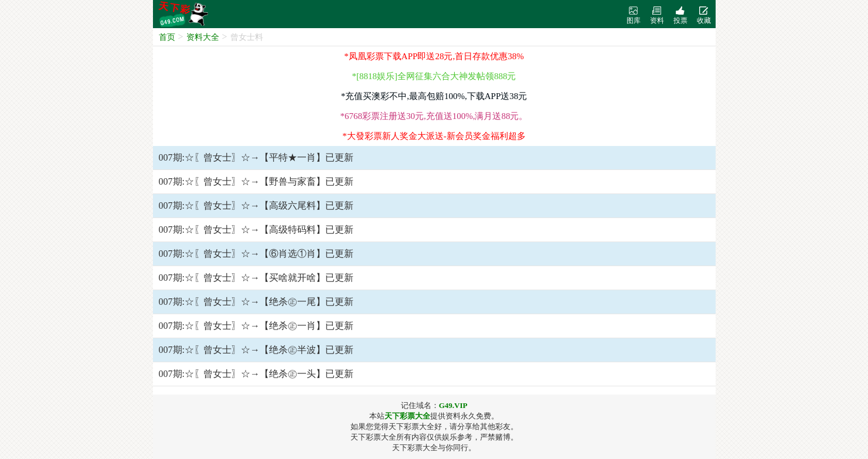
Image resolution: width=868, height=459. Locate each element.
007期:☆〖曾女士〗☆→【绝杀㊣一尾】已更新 (256, 302)
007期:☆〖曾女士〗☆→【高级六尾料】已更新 (256, 205)
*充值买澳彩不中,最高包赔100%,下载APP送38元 (434, 96)
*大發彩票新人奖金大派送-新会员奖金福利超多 (434, 136)
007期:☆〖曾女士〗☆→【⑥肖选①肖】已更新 (256, 254)
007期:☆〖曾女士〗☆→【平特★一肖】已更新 (256, 157)
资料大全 (203, 37)
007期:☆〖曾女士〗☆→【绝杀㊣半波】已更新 (256, 350)
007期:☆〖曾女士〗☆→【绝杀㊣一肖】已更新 (256, 326)
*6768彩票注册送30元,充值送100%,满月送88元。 (434, 116)
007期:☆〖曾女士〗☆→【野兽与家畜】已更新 (256, 181)
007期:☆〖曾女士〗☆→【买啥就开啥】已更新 (256, 278)
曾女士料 (247, 37)
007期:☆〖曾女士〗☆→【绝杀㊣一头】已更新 (256, 374)
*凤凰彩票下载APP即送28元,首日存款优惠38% (434, 56)
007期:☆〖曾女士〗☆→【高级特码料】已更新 (256, 229)
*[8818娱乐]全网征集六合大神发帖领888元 (434, 76)
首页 (167, 37)
